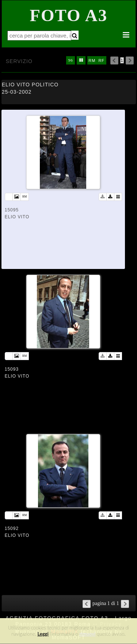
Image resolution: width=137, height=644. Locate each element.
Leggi (43, 634)
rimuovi (88, 634)
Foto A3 (68, 15)
